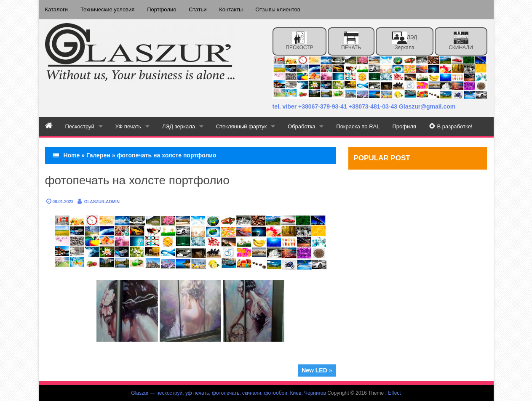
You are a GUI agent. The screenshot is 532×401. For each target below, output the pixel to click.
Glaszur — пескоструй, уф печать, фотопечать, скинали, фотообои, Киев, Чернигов (229, 393)
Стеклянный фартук (242, 126)
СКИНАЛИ (461, 41)
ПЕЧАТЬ (351, 41)
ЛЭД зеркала (405, 41)
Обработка (302, 126)
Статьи (198, 9)
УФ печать (128, 126)
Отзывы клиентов (278, 9)
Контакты (231, 9)
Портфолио (162, 9)
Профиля (405, 126)
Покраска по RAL (359, 126)
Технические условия (107, 9)
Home (71, 155)
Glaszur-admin (102, 202)
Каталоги (57, 9)
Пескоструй (80, 126)
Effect (394, 393)
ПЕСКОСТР (299, 41)
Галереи (98, 155)
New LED (314, 370)
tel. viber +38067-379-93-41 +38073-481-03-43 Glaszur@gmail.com (364, 106)
